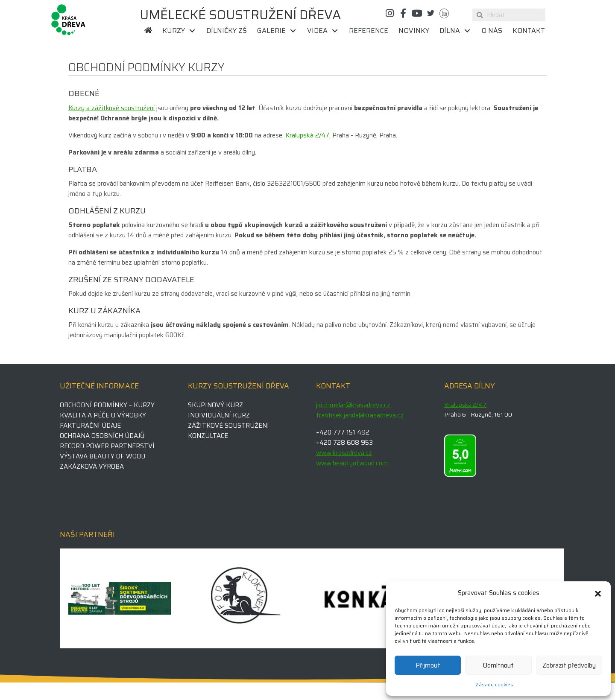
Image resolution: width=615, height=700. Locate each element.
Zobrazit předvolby (569, 665)
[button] (598, 593)
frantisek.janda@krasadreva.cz (360, 415)
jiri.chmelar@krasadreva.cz (353, 405)
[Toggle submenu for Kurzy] (192, 31)
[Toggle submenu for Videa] (335, 31)
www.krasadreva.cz (344, 453)
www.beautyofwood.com (352, 463)
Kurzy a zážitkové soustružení (111, 108)
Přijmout (428, 665)
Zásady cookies (494, 684)
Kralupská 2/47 (306, 135)
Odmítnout (498, 665)
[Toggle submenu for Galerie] (293, 31)
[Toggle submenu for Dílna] (467, 31)
